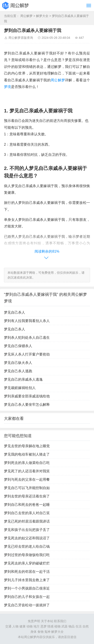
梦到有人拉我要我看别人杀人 (27, 321)
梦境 (7, 87)
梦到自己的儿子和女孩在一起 (27, 597)
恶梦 (44, 626)
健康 (22, 626)
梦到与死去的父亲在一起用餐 (27, 479)
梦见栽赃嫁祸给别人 (20, 388)
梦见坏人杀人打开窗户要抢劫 (27, 354)
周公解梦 (26, 16)
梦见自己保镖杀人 (18, 346)
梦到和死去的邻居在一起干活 (27, 572)
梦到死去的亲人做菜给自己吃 (27, 463)
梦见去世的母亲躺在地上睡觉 (27, 446)
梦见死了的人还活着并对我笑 (27, 471)
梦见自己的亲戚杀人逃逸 (23, 379)
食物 (41, 632)
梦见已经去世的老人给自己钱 (27, 546)
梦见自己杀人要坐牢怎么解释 (27, 405)
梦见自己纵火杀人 (18, 363)
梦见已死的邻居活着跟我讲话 (27, 521)
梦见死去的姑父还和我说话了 (27, 538)
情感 (50, 626)
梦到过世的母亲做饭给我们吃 (27, 555)
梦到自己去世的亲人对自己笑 (27, 513)
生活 (79, 626)
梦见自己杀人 (15, 312)
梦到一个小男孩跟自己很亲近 (27, 588)
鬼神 (47, 632)
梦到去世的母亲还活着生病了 (27, 496)
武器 (65, 626)
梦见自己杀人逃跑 (18, 371)
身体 (33, 632)
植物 (57, 626)
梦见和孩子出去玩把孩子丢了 (27, 530)
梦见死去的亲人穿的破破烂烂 (27, 563)
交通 (8, 626)
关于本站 (47, 621)
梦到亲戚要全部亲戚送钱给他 (27, 396)
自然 (86, 626)
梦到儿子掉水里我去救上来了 (27, 580)
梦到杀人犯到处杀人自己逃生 (27, 338)
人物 (15, 626)
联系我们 (60, 621)
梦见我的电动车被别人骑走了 (27, 454)
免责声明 (34, 621)
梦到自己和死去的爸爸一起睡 (27, 505)
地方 (37, 626)
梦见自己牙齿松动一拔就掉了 (27, 605)
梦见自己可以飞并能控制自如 (27, 488)
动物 (29, 626)
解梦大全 (42, 16)
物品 (72, 626)
